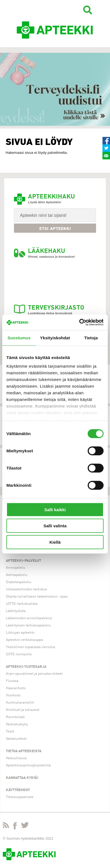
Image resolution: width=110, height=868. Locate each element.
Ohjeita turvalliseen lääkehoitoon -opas (37, 597)
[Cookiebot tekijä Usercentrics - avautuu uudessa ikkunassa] (79, 322)
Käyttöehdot (18, 790)
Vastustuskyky (17, 724)
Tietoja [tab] (91, 338)
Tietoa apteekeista (24, 751)
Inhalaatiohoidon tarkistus (26, 589)
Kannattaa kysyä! (22, 778)
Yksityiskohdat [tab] (55, 338)
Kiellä (55, 542)
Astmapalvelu (17, 575)
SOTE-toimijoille (19, 654)
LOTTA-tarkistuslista (22, 604)
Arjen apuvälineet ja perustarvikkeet (34, 674)
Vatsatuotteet (16, 739)
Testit (10, 732)
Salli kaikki (55, 509)
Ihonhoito (13, 695)
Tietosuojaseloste (20, 797)
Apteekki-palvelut (23, 561)
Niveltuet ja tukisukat (23, 710)
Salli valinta (55, 526)
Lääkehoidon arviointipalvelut (29, 618)
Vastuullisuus (16, 758)
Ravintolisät (15, 717)
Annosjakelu (15, 568)
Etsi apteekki (55, 229)
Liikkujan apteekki (20, 633)
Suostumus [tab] (19, 338)
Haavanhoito (16, 688)
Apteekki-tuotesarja (26, 667)
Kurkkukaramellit (20, 703)
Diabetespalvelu (19, 582)
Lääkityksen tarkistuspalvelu (28, 625)
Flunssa (12, 681)
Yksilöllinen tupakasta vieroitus (30, 647)
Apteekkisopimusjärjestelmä (28, 765)
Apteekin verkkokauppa (24, 640)
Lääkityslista (16, 611)
